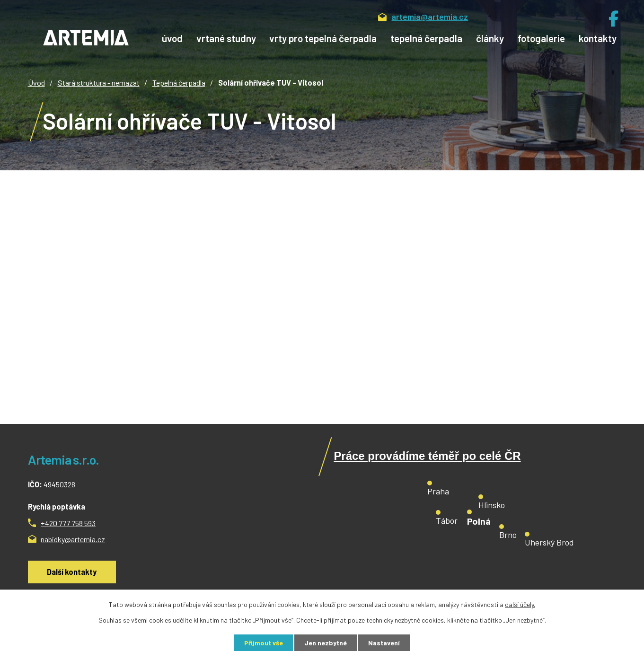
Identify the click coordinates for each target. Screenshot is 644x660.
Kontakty (598, 38)
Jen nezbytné (326, 643)
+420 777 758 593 (68, 523)
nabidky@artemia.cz (73, 539)
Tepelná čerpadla (426, 38)
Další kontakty (72, 572)
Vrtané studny (226, 38)
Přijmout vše (264, 643)
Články (490, 38)
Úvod (172, 38)
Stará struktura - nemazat (99, 83)
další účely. (520, 604)
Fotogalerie (541, 38)
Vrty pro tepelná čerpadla (323, 38)
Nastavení (384, 643)
